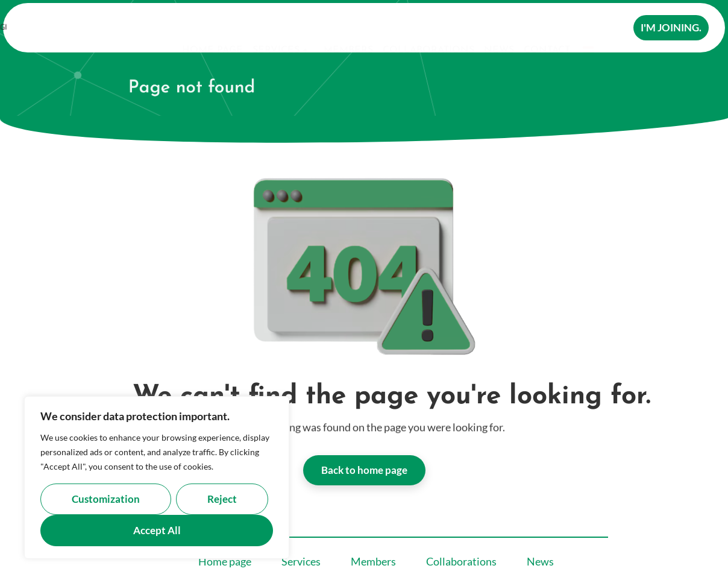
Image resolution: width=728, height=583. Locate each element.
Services (282, 30)
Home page (212, 30)
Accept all (157, 530)
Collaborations (428, 30)
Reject (222, 499)
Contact (547, 30)
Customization (106, 499)
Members (348, 30)
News (499, 30)
